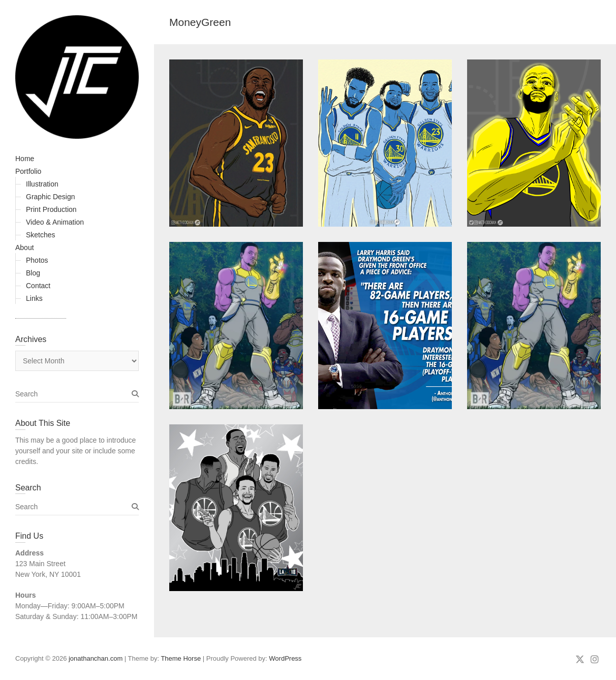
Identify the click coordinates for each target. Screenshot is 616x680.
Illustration (42, 184)
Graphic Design (51, 197)
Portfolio (28, 171)
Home (25, 159)
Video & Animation (55, 222)
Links (34, 298)
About (25, 248)
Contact (38, 286)
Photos (37, 260)
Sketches (41, 235)
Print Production (51, 209)
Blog (33, 273)
